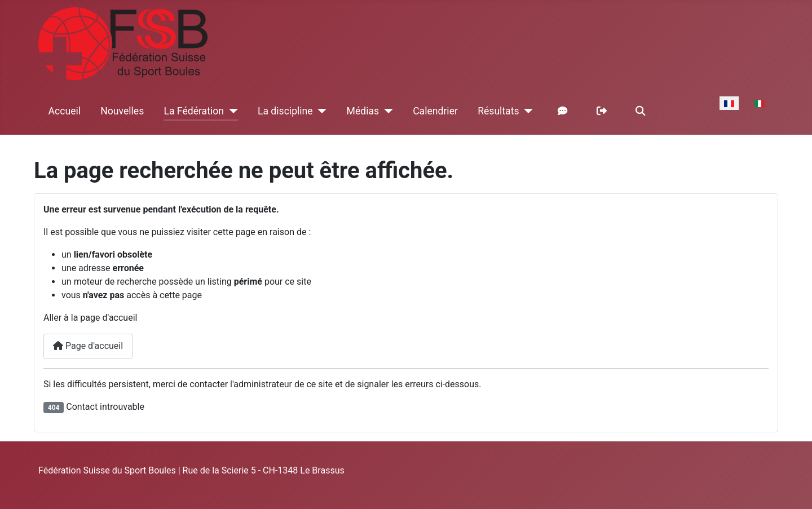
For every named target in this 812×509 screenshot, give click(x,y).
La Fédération (194, 111)
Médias (363, 111)
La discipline (285, 111)
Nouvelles (122, 111)
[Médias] (386, 111)
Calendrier (435, 111)
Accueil (65, 111)
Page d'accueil (88, 346)
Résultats (498, 111)
